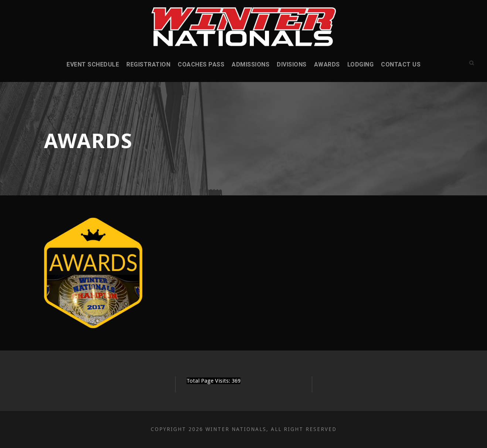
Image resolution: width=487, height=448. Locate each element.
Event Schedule (93, 64)
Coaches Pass (201, 64)
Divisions (292, 64)
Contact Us (401, 64)
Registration (148, 64)
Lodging (361, 64)
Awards (327, 64)
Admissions (251, 64)
